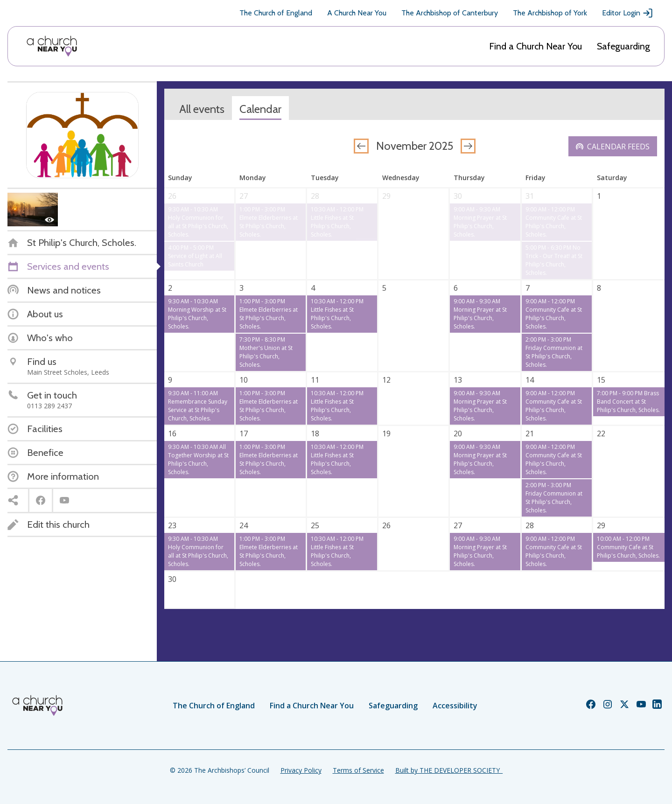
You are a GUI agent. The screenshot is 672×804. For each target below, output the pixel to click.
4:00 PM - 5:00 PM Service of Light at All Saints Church (195, 256)
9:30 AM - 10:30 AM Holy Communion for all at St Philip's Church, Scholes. (198, 222)
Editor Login (628, 13)
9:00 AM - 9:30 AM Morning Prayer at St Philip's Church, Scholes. (480, 222)
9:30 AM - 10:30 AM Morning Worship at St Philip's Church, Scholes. (197, 314)
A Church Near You (357, 13)
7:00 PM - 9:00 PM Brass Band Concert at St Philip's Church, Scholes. (628, 402)
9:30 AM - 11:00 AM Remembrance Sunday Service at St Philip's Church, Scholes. (198, 406)
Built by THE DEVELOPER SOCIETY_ (449, 770)
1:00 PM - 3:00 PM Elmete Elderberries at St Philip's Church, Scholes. (269, 222)
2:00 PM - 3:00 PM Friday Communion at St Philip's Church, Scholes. (554, 352)
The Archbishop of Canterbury (450, 13)
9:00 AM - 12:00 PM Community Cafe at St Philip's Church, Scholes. (554, 222)
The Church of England (276, 13)
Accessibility (455, 706)
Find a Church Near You (535, 46)
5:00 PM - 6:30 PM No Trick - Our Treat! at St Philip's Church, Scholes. (554, 260)
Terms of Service (358, 770)
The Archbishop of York (550, 13)
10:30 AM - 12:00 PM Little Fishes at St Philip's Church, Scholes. (337, 222)
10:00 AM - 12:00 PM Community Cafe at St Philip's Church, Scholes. (628, 547)
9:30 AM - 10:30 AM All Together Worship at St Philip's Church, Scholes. (198, 459)
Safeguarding (623, 46)
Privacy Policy (301, 770)
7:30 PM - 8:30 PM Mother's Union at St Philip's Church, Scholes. (266, 352)
